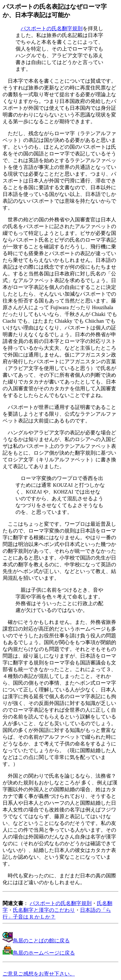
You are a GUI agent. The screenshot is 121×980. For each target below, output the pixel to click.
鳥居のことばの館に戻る (36, 941)
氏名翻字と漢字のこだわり (44, 910)
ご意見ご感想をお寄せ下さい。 (39, 974)
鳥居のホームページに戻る (39, 953)
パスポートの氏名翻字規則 (52, 28)
